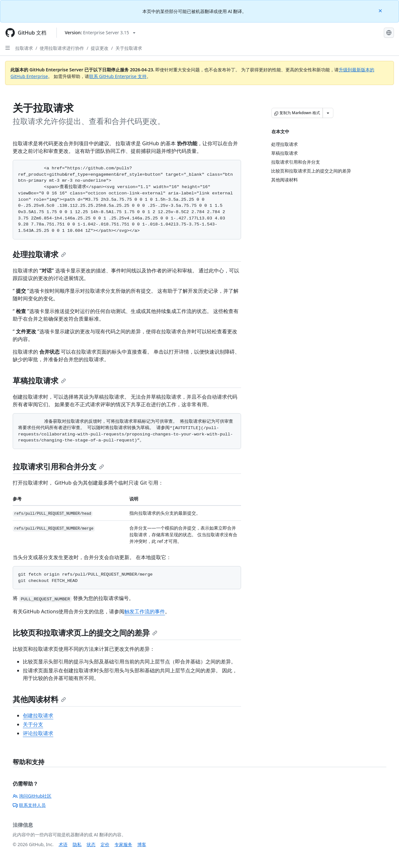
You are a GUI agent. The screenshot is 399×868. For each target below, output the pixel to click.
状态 (91, 844)
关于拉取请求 (129, 48)
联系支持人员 (29, 805)
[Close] (381, 10)
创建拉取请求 (38, 715)
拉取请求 (24, 48)
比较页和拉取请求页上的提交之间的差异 (85, 633)
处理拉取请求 (39, 254)
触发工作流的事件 (145, 611)
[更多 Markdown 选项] (328, 113)
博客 (142, 844)
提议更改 (100, 48)
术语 (63, 844)
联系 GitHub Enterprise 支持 (118, 76)
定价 (105, 844)
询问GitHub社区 (32, 796)
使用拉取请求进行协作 (62, 48)
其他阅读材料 (39, 699)
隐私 (77, 844)
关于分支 (33, 724)
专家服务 (123, 844)
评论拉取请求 (38, 733)
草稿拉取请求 (39, 380)
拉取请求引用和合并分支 (58, 466)
